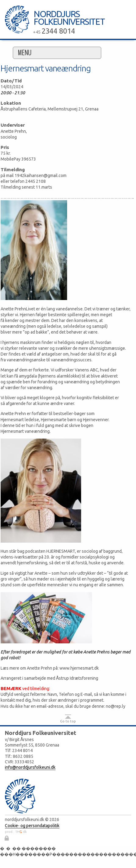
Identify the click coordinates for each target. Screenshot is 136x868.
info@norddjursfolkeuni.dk (30, 767)
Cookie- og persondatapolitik (32, 826)
